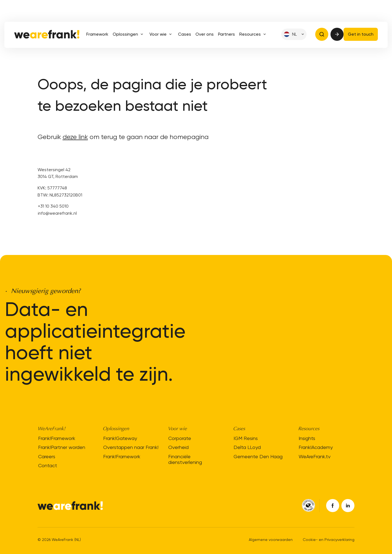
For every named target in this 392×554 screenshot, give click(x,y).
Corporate (180, 438)
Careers (47, 456)
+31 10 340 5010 (53, 206)
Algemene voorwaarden (271, 540)
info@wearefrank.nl (57, 213)
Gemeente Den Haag (258, 456)
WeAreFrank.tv (315, 456)
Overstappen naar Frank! (131, 447)
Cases (185, 34)
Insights (307, 438)
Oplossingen (129, 34)
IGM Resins (246, 438)
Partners (226, 34)
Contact (48, 465)
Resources (254, 34)
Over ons (205, 34)
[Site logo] (47, 34)
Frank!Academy (316, 447)
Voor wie (162, 34)
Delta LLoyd (247, 447)
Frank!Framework (57, 438)
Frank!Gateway (120, 438)
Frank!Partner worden (62, 447)
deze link (75, 137)
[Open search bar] (322, 34)
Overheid (178, 447)
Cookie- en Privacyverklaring (329, 540)
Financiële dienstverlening (185, 459)
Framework (97, 34)
